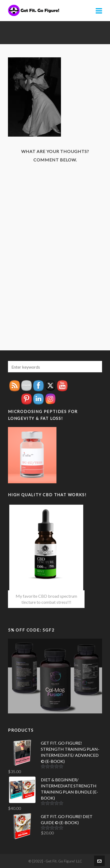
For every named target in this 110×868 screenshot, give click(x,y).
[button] (95, 367)
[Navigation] (99, 11)
